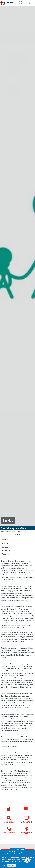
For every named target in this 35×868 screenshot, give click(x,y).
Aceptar (4, 866)
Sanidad (19, 532)
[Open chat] (27, 860)
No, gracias (12, 866)
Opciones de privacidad (18, 850)
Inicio (2, 532)
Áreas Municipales (10, 532)
